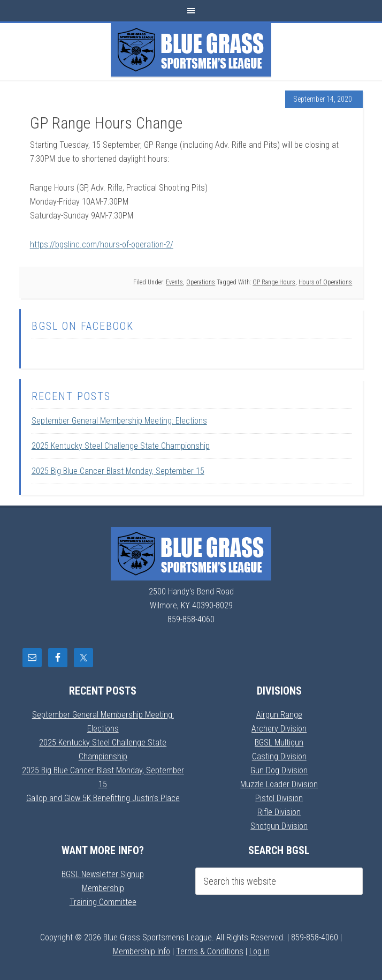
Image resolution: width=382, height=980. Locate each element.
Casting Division (279, 756)
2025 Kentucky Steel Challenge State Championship (121, 446)
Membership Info (142, 951)
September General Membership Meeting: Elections (119, 421)
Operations (201, 282)
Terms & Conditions (210, 951)
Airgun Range (279, 715)
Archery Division (279, 729)
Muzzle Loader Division (279, 784)
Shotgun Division (279, 826)
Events (174, 282)
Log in (259, 951)
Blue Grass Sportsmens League (191, 50)
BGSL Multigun (279, 742)
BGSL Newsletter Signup (103, 874)
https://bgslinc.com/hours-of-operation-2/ (102, 244)
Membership (103, 888)
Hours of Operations (325, 282)
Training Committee (103, 902)
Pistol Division (279, 798)
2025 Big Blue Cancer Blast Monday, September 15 (118, 471)
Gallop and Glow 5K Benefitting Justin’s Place (103, 798)
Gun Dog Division (279, 770)
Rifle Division (279, 812)
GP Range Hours (274, 282)
